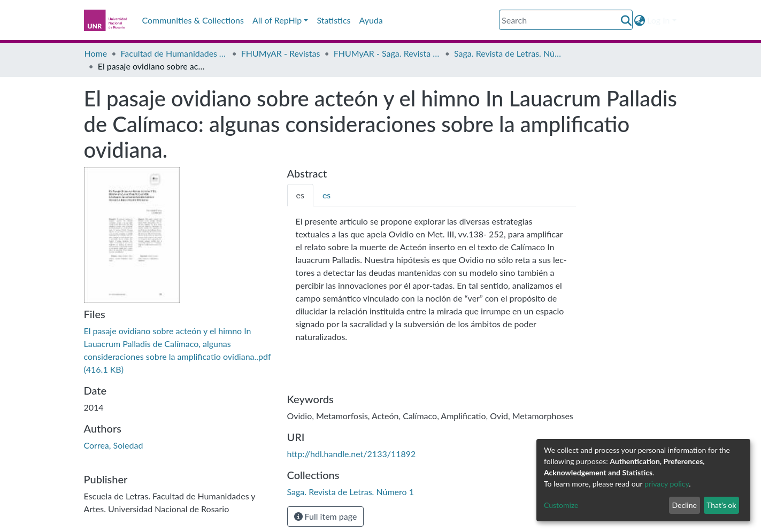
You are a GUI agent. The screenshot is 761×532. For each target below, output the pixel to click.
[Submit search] (626, 20)
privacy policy (667, 484)
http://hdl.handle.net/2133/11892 (352, 454)
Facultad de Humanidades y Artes (174, 53)
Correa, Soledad (114, 445)
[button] (639, 20)
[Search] (566, 20)
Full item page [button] (326, 516)
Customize (561, 505)
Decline (684, 505)
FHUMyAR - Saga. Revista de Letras (387, 53)
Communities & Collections (193, 20)
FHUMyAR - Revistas (281, 53)
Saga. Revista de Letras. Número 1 (508, 53)
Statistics (333, 20)
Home (96, 53)
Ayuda (371, 20)
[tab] (300, 195)
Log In (658, 20)
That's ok (721, 505)
